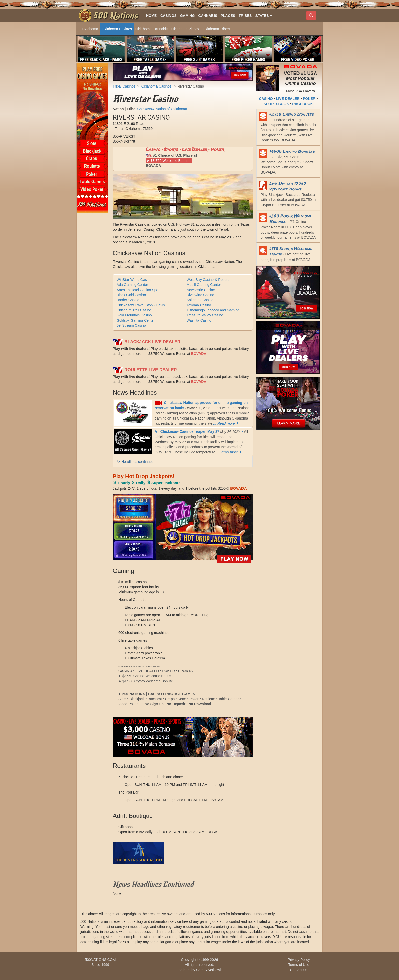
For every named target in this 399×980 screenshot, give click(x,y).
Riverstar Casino (191, 86)
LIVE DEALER (288, 99)
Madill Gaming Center (204, 285)
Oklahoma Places (185, 29)
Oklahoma (90, 29)
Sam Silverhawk (209, 970)
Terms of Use (299, 965)
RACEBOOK (303, 104)
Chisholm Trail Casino (134, 310)
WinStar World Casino (134, 280)
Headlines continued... (137, 462)
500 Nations (115, 16)
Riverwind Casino (200, 295)
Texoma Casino (199, 305)
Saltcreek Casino (200, 300)
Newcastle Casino (201, 290)
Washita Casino (199, 320)
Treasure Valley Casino (205, 315)
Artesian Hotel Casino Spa (137, 290)
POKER (309, 99)
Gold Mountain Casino (134, 315)
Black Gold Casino (131, 295)
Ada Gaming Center (132, 285)
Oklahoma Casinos (117, 29)
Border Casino (128, 300)
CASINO (266, 99)
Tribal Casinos (124, 86)
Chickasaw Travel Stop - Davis (141, 305)
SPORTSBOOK (276, 104)
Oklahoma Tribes (216, 29)
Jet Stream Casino (131, 325)
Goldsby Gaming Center (136, 320)
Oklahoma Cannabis (152, 29)
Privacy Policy (299, 960)
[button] (264, 16)
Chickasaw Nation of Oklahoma (162, 109)
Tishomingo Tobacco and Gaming (213, 310)
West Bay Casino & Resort (208, 280)
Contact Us (299, 970)
